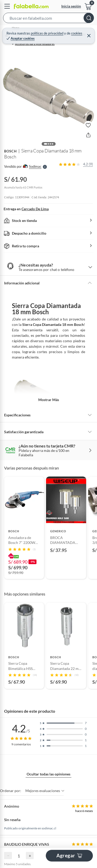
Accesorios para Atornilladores (35, 44)
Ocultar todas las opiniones (48, 774)
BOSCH (10, 151)
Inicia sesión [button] (71, 6)
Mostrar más (49, 400)
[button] (48, 19)
